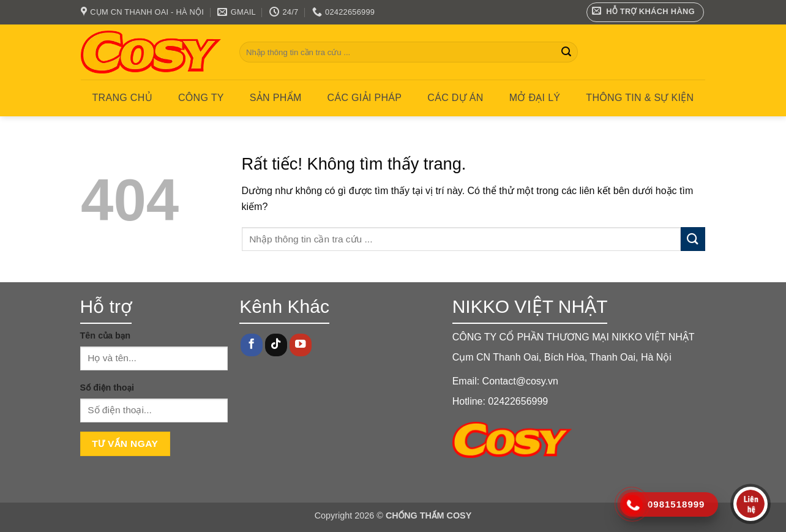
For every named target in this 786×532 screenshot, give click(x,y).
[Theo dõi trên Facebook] (252, 345)
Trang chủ (122, 98)
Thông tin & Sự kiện (640, 98)
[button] (646, 12)
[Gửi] (566, 52)
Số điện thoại (107, 388)
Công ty (201, 98)
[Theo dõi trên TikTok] (276, 345)
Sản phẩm (276, 98)
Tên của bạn (106, 335)
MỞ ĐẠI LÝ (535, 98)
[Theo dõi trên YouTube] (301, 345)
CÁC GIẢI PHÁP (365, 98)
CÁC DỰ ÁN (455, 98)
